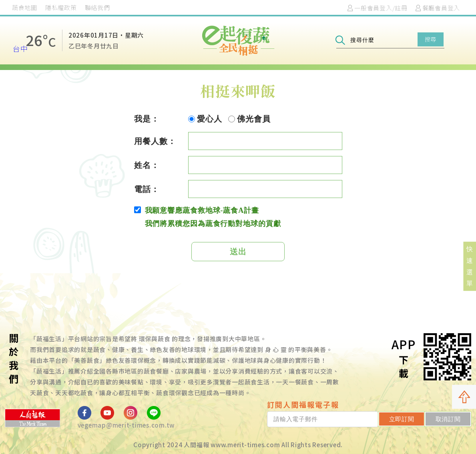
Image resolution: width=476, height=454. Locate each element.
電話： (147, 189)
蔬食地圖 (25, 7)
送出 (238, 252)
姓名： (147, 165)
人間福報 (196, 445)
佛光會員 (249, 119)
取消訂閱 (448, 419)
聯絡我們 (97, 7)
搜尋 (431, 39)
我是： (147, 119)
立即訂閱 (402, 419)
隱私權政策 (61, 7)
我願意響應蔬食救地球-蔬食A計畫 (197, 210)
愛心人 (205, 119)
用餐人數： (155, 141)
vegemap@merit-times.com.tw (126, 425)
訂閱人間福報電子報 (303, 404)
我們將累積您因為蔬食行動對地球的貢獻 (213, 224)
